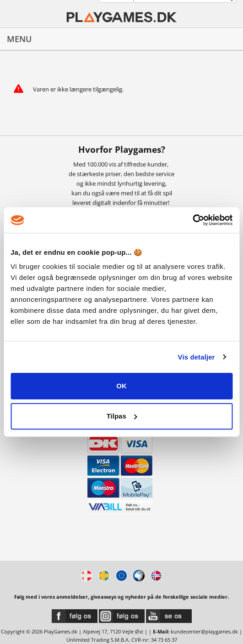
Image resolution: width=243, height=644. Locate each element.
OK (121, 386)
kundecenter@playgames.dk (204, 631)
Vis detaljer (197, 357)
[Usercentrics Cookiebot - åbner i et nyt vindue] (192, 220)
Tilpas (122, 416)
